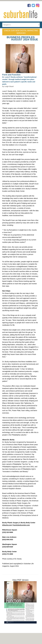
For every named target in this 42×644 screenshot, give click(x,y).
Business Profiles (21, 37)
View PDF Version (20, 580)
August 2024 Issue (25, 39)
